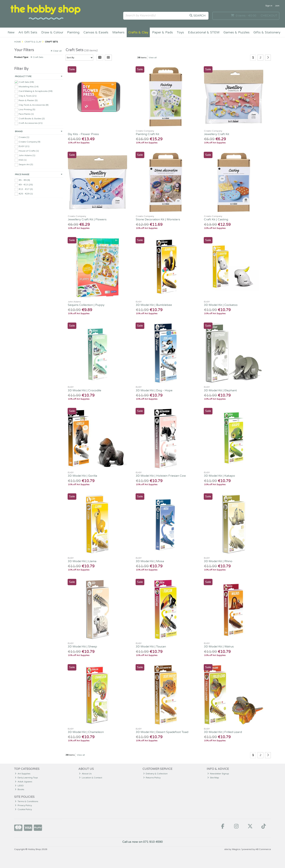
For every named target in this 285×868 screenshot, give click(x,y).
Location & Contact (91, 778)
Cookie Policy (23, 809)
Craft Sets (37, 57)
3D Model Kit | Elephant (220, 390)
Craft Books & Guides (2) (32, 119)
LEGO (19, 786)
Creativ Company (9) (30, 142)
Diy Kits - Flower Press (83, 134)
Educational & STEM (204, 32)
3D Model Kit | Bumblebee (154, 305)
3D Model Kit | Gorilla (82, 476)
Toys (180, 32)
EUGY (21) (24, 146)
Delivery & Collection (155, 774)
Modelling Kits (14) (29, 87)
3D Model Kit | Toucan (151, 647)
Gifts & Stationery (267, 32)
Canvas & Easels (96, 32)
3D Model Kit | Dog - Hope (154, 390)
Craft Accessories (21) (31, 123)
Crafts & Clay (138, 32)
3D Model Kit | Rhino (218, 561)
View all (153, 58)
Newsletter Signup (218, 774)
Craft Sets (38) (26, 82)
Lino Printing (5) (27, 109)
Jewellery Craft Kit (217, 134)
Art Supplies (23, 774)
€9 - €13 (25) (26, 185)
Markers (118, 32)
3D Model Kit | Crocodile (85, 390)
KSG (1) (23, 160)
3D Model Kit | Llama (82, 561)
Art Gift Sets (28, 32)
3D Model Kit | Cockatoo (221, 305)
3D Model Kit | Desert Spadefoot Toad (162, 732)
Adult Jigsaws (24, 782)
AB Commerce (263, 849)
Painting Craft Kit (147, 134)
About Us (85, 774)
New (11, 32)
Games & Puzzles (236, 32)
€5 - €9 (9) (24, 180)
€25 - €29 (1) (26, 194)
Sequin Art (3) (26, 164)
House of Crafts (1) (29, 151)
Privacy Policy (23, 805)
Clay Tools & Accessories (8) (34, 105)
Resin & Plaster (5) (28, 100)
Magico (236, 849)
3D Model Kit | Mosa (150, 561)
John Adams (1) (27, 155)
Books (20, 789)
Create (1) (24, 137)
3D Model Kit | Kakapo (219, 476)
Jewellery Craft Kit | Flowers (87, 219)
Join (277, 6)
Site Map (213, 778)
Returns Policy (152, 778)
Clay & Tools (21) (28, 96)
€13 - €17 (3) (26, 189)
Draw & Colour (52, 32)
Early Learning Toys (26, 778)
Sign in (269, 6)
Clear (56, 51)
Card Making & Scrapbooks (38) (36, 91)
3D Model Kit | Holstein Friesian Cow (161, 476)
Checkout (269, 16)
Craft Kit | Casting (216, 219)
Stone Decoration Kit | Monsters (158, 219)
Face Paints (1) (26, 114)
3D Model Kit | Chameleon (86, 732)
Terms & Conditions (27, 801)
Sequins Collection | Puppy (86, 305)
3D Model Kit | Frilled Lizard (223, 732)
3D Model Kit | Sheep (82, 647)
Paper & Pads (162, 32)
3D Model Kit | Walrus (219, 647)
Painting (73, 32)
